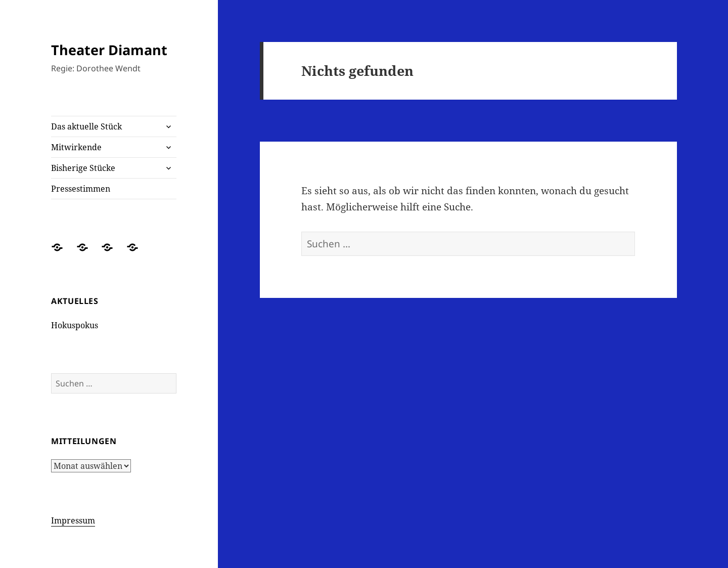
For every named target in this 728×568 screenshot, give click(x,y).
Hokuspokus (75, 325)
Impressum (73, 520)
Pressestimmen (81, 189)
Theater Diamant (109, 50)
